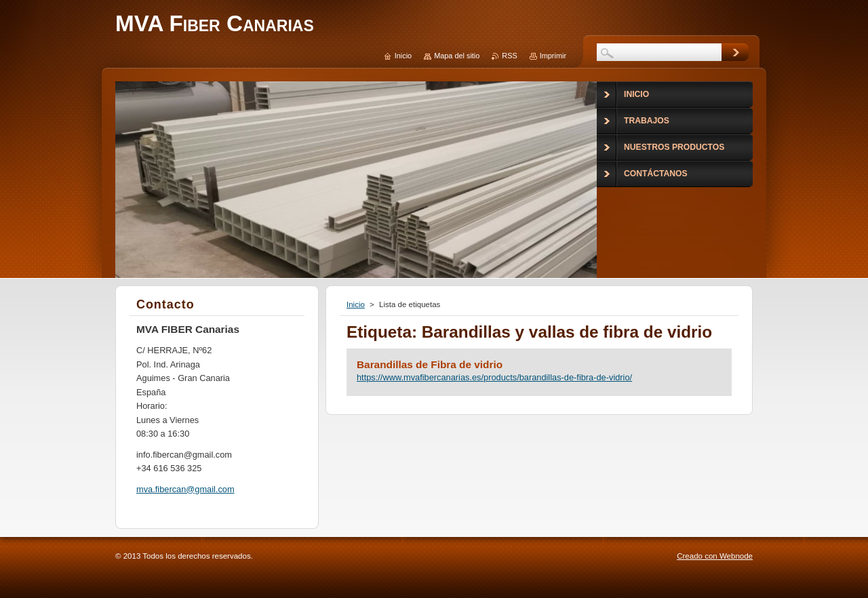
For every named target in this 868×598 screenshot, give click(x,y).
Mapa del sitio (457, 56)
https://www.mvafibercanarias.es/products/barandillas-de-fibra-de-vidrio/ (494, 377)
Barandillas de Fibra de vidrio (430, 364)
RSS (509, 56)
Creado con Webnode (715, 556)
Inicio (356, 304)
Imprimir (553, 56)
